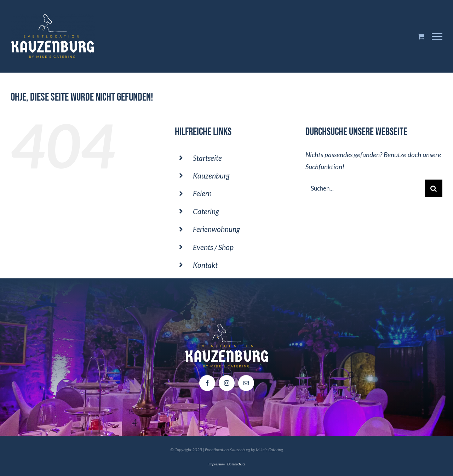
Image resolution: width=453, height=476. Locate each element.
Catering (206, 211)
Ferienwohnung (216, 229)
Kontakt (205, 265)
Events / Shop (213, 247)
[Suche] (434, 188)
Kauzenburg (211, 175)
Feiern (202, 193)
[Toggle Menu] (437, 36)
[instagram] (227, 383)
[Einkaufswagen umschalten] (421, 36)
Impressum (217, 464)
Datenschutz (236, 464)
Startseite (207, 158)
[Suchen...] (365, 188)
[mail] (246, 383)
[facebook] (207, 383)
